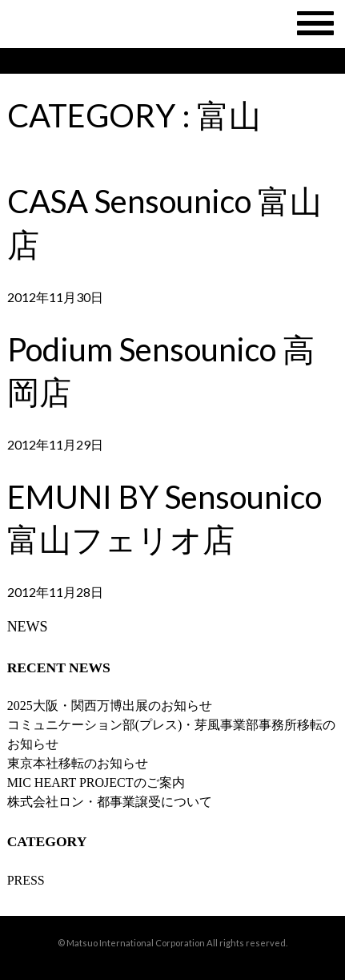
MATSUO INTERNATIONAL (172, 24)
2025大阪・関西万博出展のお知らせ (110, 706)
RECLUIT (289, 61)
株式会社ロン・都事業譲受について (110, 802)
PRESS (26, 880)
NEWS (37, 61)
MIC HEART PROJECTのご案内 (96, 782)
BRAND (118, 61)
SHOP (197, 61)
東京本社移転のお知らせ (78, 763)
